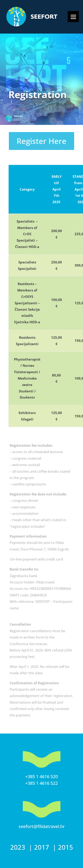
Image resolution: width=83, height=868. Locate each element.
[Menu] (73, 17)
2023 (19, 847)
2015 (66, 847)
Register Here (41, 141)
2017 (42, 847)
